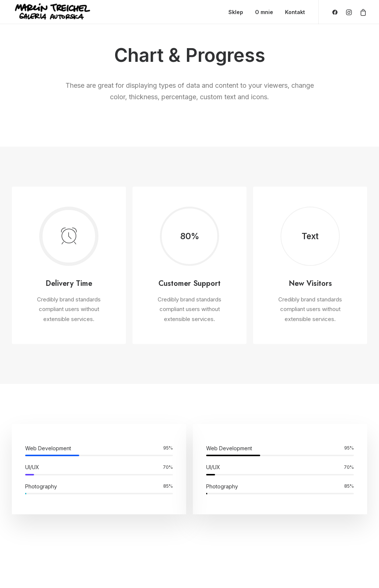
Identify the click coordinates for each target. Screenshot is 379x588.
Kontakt (295, 12)
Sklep (236, 12)
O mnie (264, 12)
